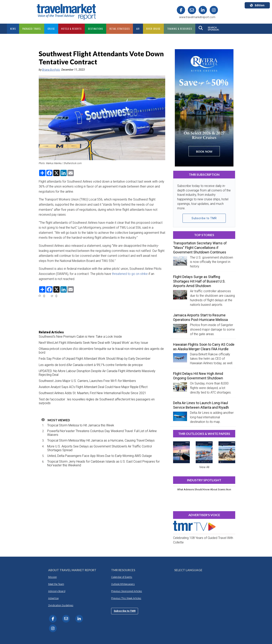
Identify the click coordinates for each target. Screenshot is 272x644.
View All (204, 467)
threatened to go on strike (130, 274)
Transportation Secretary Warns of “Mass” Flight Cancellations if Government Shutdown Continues (200, 248)
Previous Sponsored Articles (127, 591)
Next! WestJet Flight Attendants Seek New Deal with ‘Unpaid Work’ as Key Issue (93, 343)
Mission (53, 577)
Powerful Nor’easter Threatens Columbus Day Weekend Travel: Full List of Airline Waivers (102, 433)
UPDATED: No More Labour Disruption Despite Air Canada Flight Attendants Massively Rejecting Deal (97, 373)
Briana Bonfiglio (51, 70)
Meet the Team (56, 584)
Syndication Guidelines (61, 605)
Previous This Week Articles (126, 598)
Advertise (53, 598)
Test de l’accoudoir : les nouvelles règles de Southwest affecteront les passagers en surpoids (97, 401)
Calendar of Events (122, 577)
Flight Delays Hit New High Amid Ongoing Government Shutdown (198, 376)
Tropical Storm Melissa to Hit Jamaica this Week (81, 425)
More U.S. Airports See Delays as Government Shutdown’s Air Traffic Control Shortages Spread (100, 448)
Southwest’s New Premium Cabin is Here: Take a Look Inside (80, 337)
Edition (257, 5)
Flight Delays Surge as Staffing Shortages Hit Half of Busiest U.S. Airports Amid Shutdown (199, 281)
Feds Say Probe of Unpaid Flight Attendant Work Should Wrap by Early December (95, 359)
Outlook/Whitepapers (123, 584)
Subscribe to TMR (204, 218)
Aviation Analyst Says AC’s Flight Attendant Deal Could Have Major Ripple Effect (93, 387)
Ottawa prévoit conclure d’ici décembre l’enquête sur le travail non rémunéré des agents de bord (101, 351)
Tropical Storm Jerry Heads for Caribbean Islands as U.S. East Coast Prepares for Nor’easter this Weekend (103, 463)
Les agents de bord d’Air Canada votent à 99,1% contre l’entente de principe (91, 365)
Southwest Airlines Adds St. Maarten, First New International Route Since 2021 (92, 393)
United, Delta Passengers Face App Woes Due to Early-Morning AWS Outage (100, 456)
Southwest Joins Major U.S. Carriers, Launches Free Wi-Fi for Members (87, 381)
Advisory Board (57, 591)
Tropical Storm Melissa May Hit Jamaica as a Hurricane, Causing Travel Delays (101, 440)
